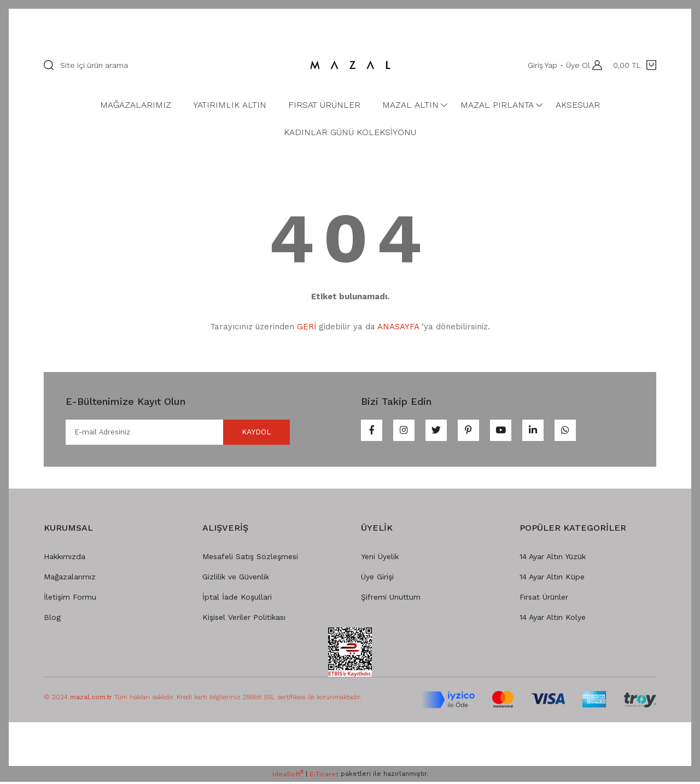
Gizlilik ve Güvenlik (236, 579)
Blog (52, 619)
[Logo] (350, 65)
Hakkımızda (65, 559)
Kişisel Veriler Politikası (244, 619)
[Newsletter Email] (178, 433)
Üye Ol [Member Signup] (575, 65)
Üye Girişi (377, 579)
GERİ (307, 327)
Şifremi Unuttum (391, 599)
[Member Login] (594, 65)
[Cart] (635, 65)
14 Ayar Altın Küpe (552, 579)
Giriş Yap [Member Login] (539, 65)
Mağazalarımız (70, 579)
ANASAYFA (398, 327)
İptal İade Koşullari (237, 599)
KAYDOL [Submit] (249, 433)
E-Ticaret (324, 776)
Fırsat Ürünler (544, 599)
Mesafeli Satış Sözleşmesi (250, 559)
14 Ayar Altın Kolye (553, 619)
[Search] (165, 65)
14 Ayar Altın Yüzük (553, 559)
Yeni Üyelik (380, 559)
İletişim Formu (70, 599)
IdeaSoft (288, 776)
